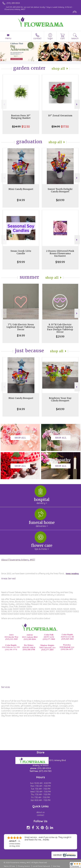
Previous (4, 104)
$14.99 (21, 200)
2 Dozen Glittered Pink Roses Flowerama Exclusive (60, 253)
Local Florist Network (41, 866)
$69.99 (60, 200)
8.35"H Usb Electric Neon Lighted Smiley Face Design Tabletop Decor (60, 328)
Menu (8, 38)
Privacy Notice (24, 866)
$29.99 (60, 336)
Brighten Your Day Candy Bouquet (60, 399)
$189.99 (60, 262)
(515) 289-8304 (13, 3)
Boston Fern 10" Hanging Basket (21, 117)
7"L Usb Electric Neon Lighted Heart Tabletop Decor (21, 327)
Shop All (58, 69)
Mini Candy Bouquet (21, 189)
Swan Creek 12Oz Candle (21, 252)
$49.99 (60, 409)
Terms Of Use (9, 866)
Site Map (57, 866)
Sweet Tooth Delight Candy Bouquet (60, 190)
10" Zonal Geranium (60, 115)
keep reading (72, 574)
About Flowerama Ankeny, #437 (18, 560)
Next (77, 104)
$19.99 (21, 262)
